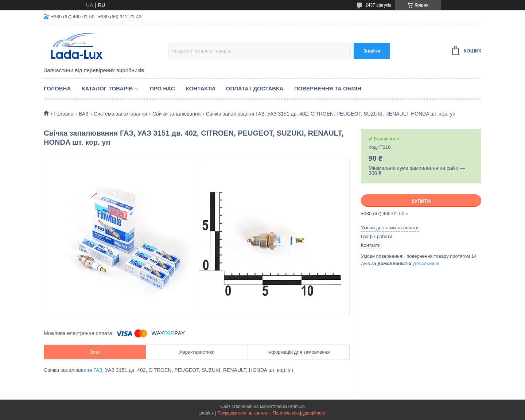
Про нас (162, 88)
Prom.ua (297, 407)
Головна (57, 88)
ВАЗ (84, 114)
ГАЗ (98, 370)
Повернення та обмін (328, 88)
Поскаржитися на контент (243, 413)
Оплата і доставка (255, 88)
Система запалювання (120, 114)
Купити (421, 201)
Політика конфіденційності (300, 413)
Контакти (201, 88)
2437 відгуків (378, 5)
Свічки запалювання (176, 114)
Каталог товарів (107, 88)
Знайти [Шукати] (372, 51)
